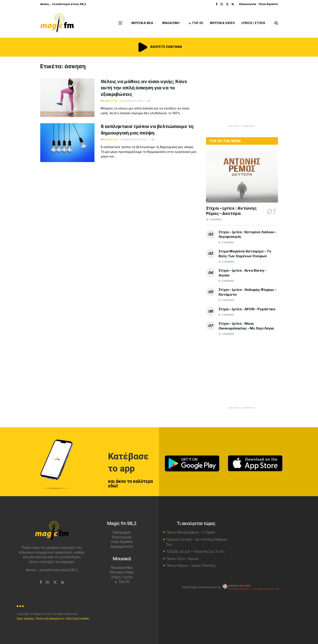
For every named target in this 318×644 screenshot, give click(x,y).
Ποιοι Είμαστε (268, 4)
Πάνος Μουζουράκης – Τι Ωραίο (191, 532)
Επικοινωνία (248, 4)
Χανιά (266, 537)
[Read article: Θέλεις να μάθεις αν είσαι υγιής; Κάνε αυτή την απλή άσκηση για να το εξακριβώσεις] (67, 98)
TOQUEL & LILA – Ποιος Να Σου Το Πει (195, 551)
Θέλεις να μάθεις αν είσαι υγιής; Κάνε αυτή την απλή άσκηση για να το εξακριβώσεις (144, 88)
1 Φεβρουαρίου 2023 (133, 139)
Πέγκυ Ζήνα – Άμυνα (182, 559)
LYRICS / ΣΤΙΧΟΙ (253, 23)
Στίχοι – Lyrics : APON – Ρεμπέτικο (247, 309)
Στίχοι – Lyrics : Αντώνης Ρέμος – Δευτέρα (231, 211)
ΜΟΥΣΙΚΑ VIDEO (222, 23)
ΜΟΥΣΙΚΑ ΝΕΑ (142, 23)
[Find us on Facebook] (41, 583)
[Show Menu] (120, 23)
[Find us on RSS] (63, 583)
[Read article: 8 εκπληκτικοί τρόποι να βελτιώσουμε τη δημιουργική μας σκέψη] (67, 143)
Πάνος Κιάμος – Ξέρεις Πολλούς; (191, 565)
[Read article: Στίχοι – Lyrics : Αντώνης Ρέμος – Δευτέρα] (242, 177)
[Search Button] (276, 23)
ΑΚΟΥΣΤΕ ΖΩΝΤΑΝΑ (159, 47)
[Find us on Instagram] (47, 583)
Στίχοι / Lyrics (122, 577)
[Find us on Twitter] (55, 582)
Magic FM (111, 101)
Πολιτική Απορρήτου (50, 619)
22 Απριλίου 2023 (131, 101)
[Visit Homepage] (57, 23)
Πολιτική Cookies (77, 619)
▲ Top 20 (196, 23)
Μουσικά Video (122, 572)
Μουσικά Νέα (122, 568)
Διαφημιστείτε (122, 546)
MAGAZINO (171, 23)
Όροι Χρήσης (25, 619)
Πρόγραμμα (122, 532)
